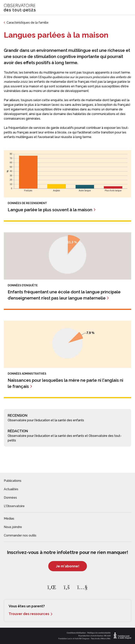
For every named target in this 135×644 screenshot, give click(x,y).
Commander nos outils (20, 535)
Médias (9, 519)
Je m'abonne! (68, 566)
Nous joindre (13, 527)
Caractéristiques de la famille (27, 23)
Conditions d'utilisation (76, 633)
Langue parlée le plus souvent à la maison (50, 210)
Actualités (11, 489)
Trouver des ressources (29, 614)
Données (10, 498)
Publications (13, 481)
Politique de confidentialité (99, 633)
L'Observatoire (14, 506)
